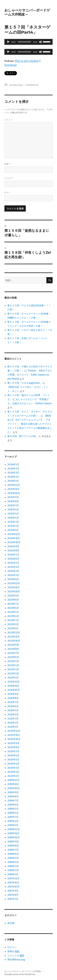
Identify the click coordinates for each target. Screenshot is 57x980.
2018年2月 (13, 870)
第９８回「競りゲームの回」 (23, 436)
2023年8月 (13, 600)
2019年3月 (13, 817)
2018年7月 (13, 850)
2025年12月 (14, 485)
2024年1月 (13, 579)
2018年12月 (14, 829)
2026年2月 (13, 477)
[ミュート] (41, 42)
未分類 (11, 923)
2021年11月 (13, 686)
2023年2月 (13, 624)
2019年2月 (13, 821)
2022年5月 (13, 661)
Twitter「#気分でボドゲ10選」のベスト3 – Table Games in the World (30, 375)
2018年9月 (13, 842)
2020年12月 (14, 731)
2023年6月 (13, 608)
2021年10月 (14, 690)
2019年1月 (13, 825)
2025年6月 (13, 509)
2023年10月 (14, 591)
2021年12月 (13, 682)
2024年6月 (13, 559)
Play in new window (27, 61)
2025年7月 (13, 505)
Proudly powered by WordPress (20, 974)
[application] (29, 42)
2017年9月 (13, 891)
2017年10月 (13, 887)
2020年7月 (13, 751)
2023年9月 (13, 596)
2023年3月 (13, 620)
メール (8, 178)
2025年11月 (13, 489)
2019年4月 (13, 813)
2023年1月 (13, 628)
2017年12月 (13, 878)
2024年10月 (14, 542)
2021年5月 (13, 710)
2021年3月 (13, 719)
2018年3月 (13, 866)
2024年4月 (13, 567)
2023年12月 (14, 583)
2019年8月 (13, 796)
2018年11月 (13, 833)
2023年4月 (13, 616)
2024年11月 (14, 538)
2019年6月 (13, 805)
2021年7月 (13, 702)
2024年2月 (13, 575)
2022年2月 (13, 673)
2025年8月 (13, 501)
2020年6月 (13, 755)
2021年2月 (13, 723)
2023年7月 (13, 604)
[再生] (8, 42)
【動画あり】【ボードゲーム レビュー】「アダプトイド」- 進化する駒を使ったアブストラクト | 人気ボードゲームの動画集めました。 (30, 424)
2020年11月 (14, 735)
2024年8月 (13, 550)
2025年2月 (13, 526)
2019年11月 (13, 784)
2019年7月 (13, 801)
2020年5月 (13, 760)
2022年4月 (13, 665)
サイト (8, 193)
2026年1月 (13, 481)
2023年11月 (13, 587)
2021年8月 (13, 698)
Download (10, 65)
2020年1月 (13, 776)
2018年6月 (13, 854)
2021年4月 (13, 714)
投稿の (13, 951)
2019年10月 (14, 788)
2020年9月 (13, 743)
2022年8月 (13, 649)
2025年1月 (13, 530)
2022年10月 (14, 641)
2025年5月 (13, 514)
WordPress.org (16, 960)
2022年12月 (14, 632)
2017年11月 (13, 882)
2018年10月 (14, 837)
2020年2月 (13, 772)
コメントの (16, 955)
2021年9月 (13, 694)
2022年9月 (13, 645)
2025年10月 (14, 493)
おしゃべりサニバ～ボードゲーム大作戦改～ (27, 12)
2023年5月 (13, 612)
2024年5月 (13, 563)
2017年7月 (13, 899)
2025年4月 (13, 518)
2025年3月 (13, 522)
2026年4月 (13, 468)
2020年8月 (13, 747)
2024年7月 (13, 555)
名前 (7, 164)
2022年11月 (13, 637)
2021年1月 (13, 727)
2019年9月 (13, 792)
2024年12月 (14, 534)
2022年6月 (13, 657)
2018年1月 (13, 874)
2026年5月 (13, 464)
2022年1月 (13, 678)
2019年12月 (13, 780)
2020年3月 (13, 768)
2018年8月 (13, 846)
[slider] (24, 42)
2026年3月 (13, 473)
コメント (9, 120)
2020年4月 (13, 764)
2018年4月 (13, 862)
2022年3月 (13, 669)
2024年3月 (13, 571)
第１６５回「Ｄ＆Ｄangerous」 (25, 383)
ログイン (12, 947)
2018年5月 (13, 858)
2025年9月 (13, 497)
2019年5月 (13, 809)
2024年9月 (13, 546)
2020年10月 (14, 739)
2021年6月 (13, 706)
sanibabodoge (16, 85)
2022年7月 (13, 653)
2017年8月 (13, 895)
